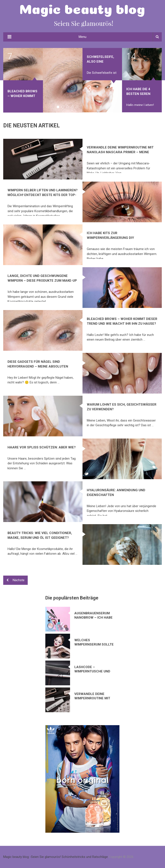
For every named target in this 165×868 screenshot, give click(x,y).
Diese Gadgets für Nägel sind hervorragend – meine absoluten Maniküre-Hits (38, 366)
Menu (82, 37)
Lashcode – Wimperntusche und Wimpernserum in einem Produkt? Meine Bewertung (93, 669)
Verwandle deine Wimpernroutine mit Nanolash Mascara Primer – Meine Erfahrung (120, 152)
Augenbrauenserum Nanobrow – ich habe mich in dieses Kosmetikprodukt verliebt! (93, 615)
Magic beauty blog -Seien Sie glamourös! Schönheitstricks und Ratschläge (56, 857)
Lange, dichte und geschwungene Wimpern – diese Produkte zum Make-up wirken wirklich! (42, 281)
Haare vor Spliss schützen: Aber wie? (42, 447)
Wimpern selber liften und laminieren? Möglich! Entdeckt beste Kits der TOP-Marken (43, 195)
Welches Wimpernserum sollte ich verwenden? (94, 642)
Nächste (15, 580)
